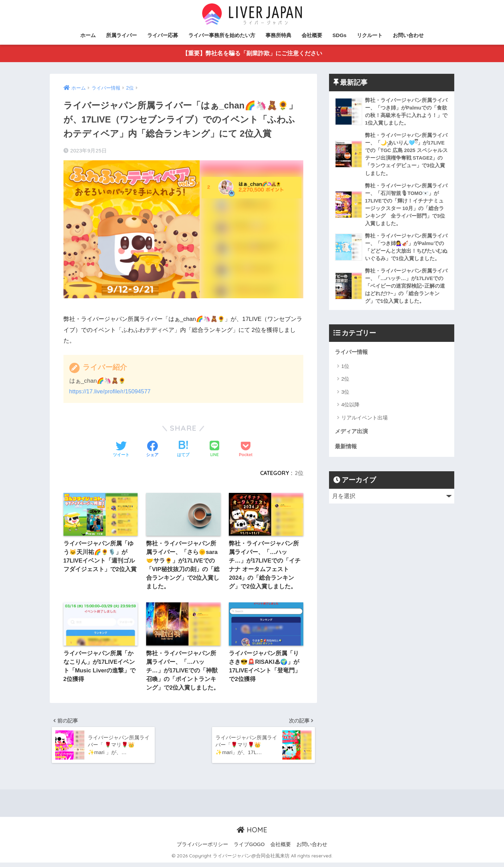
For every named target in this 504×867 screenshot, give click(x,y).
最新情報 (347, 452)
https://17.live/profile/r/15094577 (111, 392)
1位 (345, 372)
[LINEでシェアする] (214, 450)
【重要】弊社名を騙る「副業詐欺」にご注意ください (252, 54)
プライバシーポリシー (202, 849)
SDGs (339, 35)
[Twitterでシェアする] (121, 450)
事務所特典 (278, 35)
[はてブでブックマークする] (183, 450)
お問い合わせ (408, 35)
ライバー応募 (163, 35)
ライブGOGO (249, 849)
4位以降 (350, 410)
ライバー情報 (352, 357)
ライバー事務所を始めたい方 (222, 35)
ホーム (88, 35)
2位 (299, 473)
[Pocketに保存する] (245, 450)
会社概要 (312, 35)
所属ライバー (121, 35)
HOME (252, 834)
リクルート (370, 35)
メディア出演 (352, 437)
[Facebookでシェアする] (152, 450)
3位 (345, 397)
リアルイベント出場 (365, 423)
